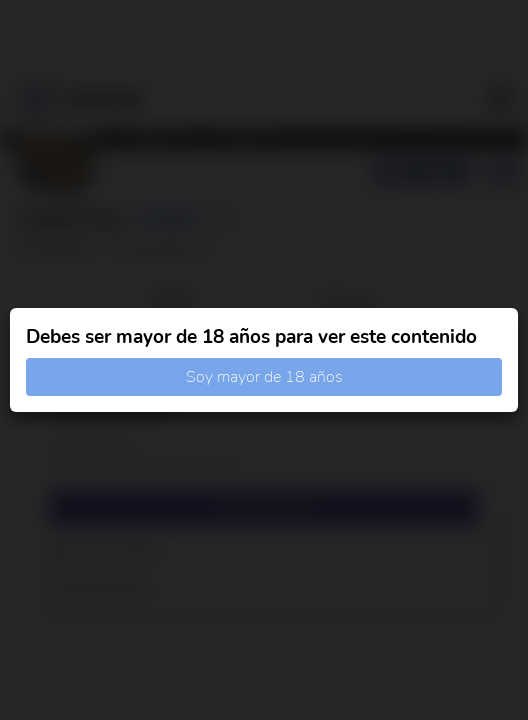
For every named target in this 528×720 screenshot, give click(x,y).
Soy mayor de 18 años (264, 377)
